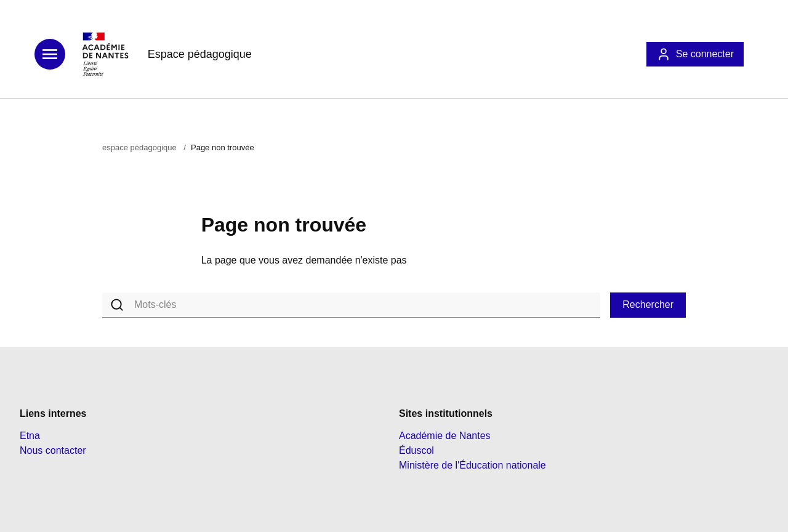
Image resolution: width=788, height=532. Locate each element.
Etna (30, 436)
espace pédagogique (139, 147)
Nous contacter (53, 450)
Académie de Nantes (445, 436)
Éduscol (416, 450)
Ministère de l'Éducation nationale (472, 465)
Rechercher (648, 304)
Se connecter (695, 54)
